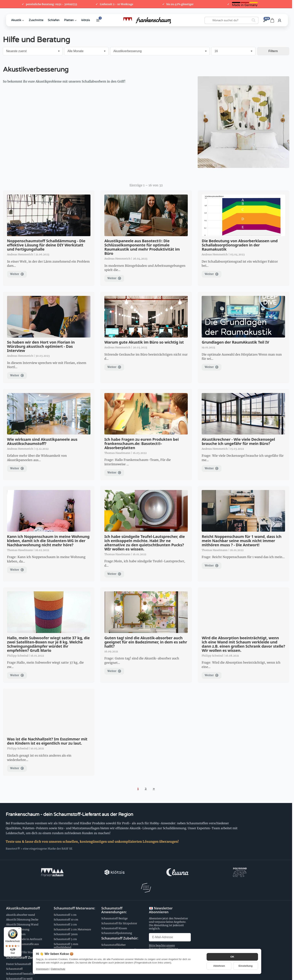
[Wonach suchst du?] (231, 20)
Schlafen (54, 20)
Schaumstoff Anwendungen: (114, 895)
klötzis (86, 20)
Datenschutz (58, 969)
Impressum (42, 969)
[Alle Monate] (86, 51)
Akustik (18, 20)
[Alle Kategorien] (160, 51)
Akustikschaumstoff (23, 893)
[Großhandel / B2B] (265, 20)
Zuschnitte (36, 20)
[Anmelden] (280, 20)
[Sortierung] (33, 51)
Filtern (273, 51)
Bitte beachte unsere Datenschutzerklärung (163, 932)
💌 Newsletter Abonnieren (161, 895)
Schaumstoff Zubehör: (120, 923)
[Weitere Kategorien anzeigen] (98, 20)
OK (232, 957)
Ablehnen (219, 966)
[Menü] (19, 929)
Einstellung (246, 966)
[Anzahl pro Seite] (233, 51)
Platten (70, 20)
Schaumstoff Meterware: (74, 893)
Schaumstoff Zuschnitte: (26, 942)
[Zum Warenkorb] (272, 20)
